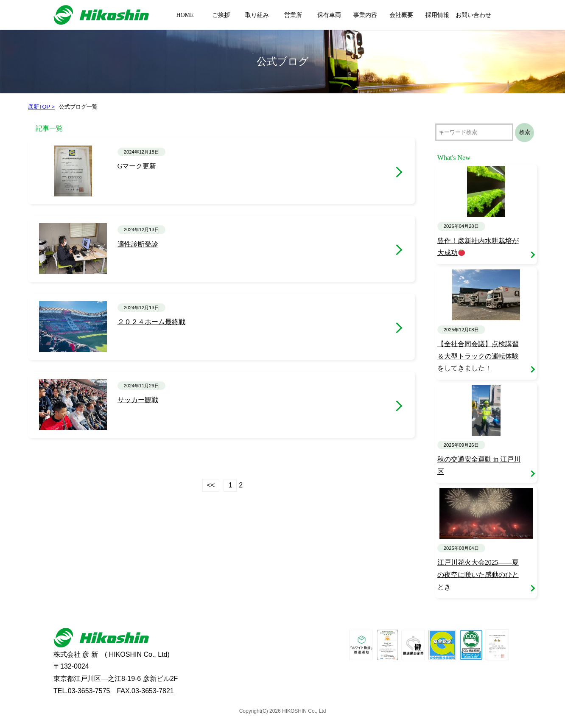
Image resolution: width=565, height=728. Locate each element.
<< (211, 485)
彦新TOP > (41, 107)
